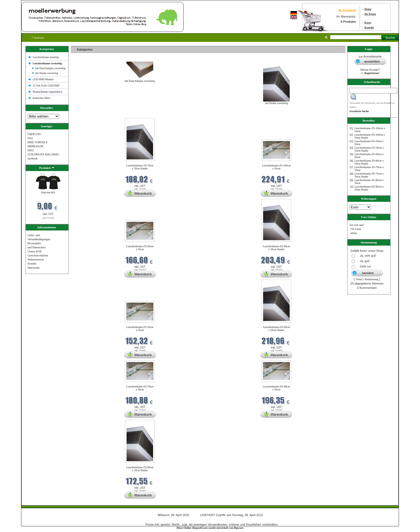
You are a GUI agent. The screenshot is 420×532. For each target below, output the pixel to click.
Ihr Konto (370, 14)
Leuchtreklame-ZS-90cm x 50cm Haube (277, 329)
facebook (33, 158)
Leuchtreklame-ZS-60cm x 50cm (140, 248)
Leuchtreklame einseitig (46, 57)
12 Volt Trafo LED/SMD (46, 86)
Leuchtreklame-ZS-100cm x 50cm (276, 167)
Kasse (368, 23)
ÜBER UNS (34, 134)
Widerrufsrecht (36, 260)
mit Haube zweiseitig (47, 73)
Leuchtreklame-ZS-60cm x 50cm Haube (140, 469)
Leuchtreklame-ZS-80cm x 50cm (277, 388)
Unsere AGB (34, 251)
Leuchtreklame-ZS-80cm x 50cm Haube (277, 248)
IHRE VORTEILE (38, 142)
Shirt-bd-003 (48, 193)
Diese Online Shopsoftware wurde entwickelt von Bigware (210, 528)
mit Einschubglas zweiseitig (50, 68)
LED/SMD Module (43, 79)
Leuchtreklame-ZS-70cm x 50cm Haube (140, 167)
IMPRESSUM (35, 146)
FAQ (30, 138)
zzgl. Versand (48, 218)
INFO (31, 150)
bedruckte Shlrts (42, 98)
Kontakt (369, 27)
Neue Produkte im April (85, 115)
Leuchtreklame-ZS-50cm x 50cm (140, 329)
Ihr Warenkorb (347, 10)
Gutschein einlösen (38, 255)
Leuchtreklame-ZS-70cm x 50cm (140, 388)
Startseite (38, 38)
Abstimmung (371, 279)
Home (368, 9)
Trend (359, 279)
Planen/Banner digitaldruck (48, 92)
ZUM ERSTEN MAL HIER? (43, 154)
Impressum (34, 268)
